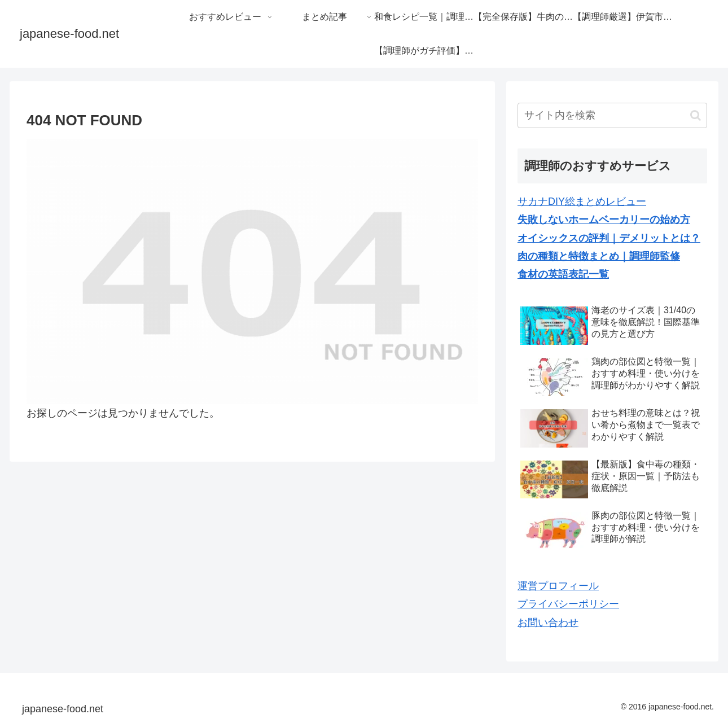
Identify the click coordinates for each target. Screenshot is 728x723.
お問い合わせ (548, 623)
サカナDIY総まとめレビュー (582, 201)
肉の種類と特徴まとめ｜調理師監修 (599, 256)
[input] (612, 115)
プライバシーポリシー (568, 604)
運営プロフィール (558, 586)
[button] (696, 115)
